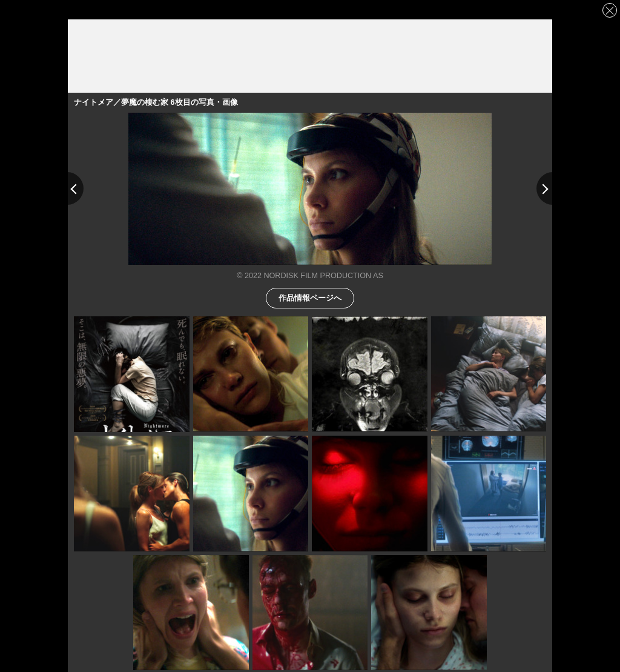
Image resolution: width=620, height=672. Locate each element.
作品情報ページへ (310, 297)
